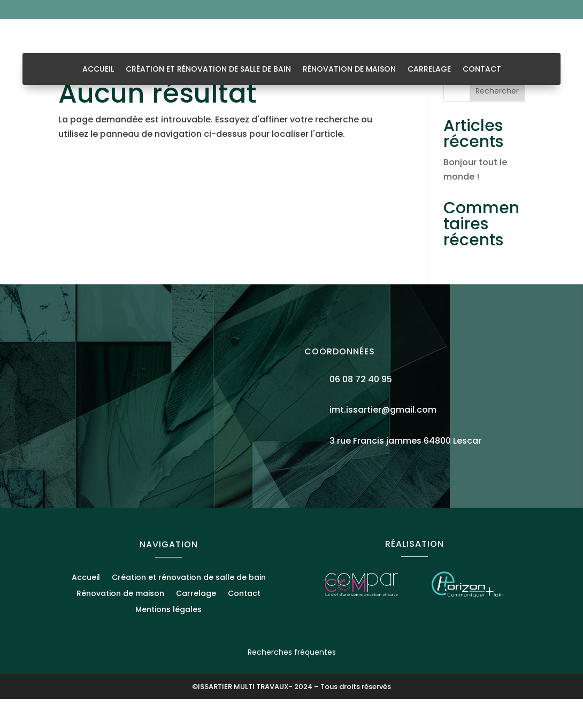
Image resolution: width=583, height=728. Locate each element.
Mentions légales (168, 639)
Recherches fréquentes (292, 681)
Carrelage (429, 70)
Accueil (98, 70)
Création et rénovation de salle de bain (208, 70)
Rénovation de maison (349, 70)
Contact (482, 70)
